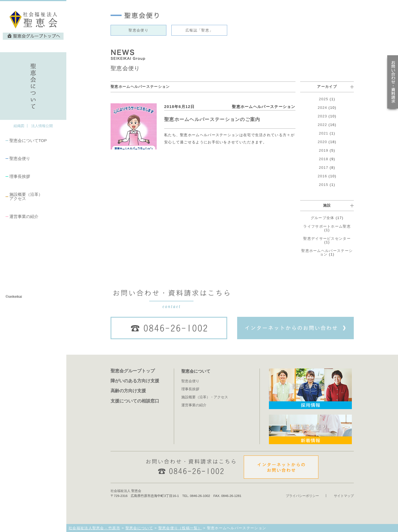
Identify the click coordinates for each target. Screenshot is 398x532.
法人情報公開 (42, 126)
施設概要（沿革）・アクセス (205, 397)
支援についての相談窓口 (135, 401)
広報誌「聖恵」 (199, 30)
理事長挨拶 (20, 176)
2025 (324, 99)
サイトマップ (344, 496)
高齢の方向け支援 (128, 391)
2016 (323, 176)
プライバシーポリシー (302, 496)
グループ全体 (323, 218)
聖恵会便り (20, 158)
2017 (324, 168)
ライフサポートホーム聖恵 (327, 226)
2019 (324, 150)
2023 (323, 116)
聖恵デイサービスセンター (327, 239)
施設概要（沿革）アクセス (26, 196)
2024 (323, 108)
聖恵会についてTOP (28, 140)
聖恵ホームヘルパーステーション (327, 252)
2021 (324, 133)
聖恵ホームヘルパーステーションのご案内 (212, 119)
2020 (323, 142)
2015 (324, 185)
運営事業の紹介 (24, 216)
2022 (323, 125)
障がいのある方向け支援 (135, 381)
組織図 (19, 126)
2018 (324, 159)
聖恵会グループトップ (133, 371)
